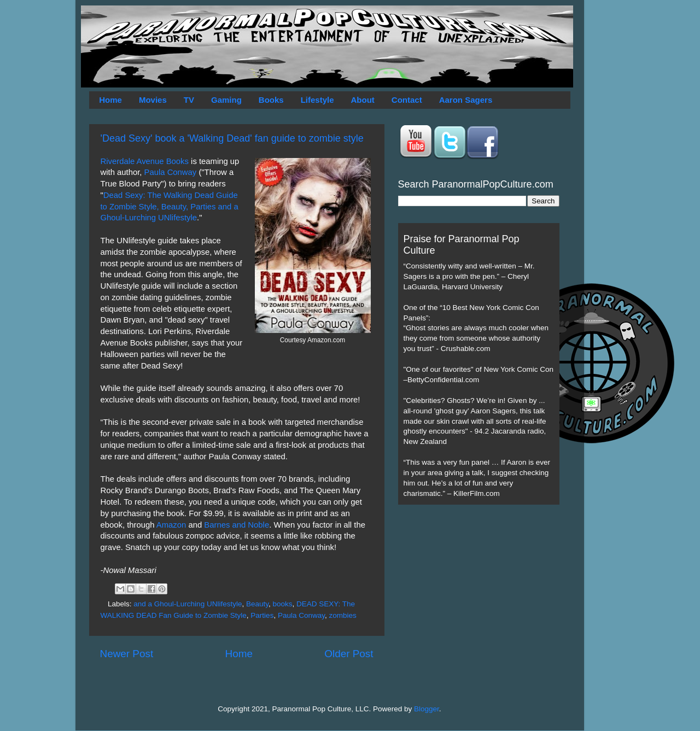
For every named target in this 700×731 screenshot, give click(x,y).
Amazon (171, 525)
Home (110, 100)
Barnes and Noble (237, 525)
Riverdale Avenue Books (145, 161)
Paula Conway (171, 172)
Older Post (349, 654)
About (363, 100)
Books (271, 100)
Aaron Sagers (466, 100)
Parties (262, 615)
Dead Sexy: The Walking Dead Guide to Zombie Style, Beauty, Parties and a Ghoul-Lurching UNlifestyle (170, 207)
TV (189, 100)
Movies (153, 100)
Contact (407, 100)
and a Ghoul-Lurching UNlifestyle (188, 604)
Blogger (427, 709)
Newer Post (127, 654)
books (282, 604)
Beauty (257, 604)
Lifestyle (317, 100)
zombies (342, 615)
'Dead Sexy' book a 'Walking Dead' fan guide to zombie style (232, 138)
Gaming (226, 100)
